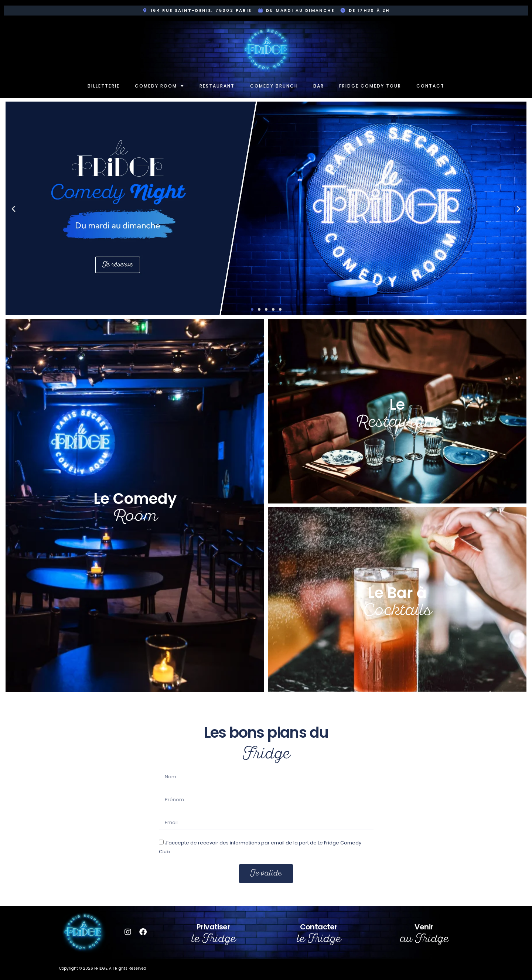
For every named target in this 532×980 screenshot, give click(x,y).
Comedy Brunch (274, 86)
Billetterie (104, 86)
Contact (430, 86)
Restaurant (217, 86)
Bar (319, 86)
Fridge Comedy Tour (370, 86)
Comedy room (160, 86)
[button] (13, 209)
